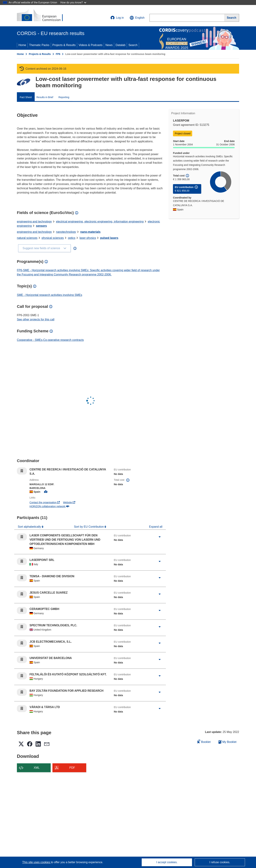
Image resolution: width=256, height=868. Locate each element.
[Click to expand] (160, 537)
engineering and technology (34, 222)
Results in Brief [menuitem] (45, 97)
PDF (72, 768)
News (109, 45)
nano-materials (90, 232)
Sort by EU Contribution (89, 527)
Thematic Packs (39, 45)
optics (72, 238)
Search (133, 45)
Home (22, 45)
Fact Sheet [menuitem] (26, 97)
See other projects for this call (36, 319)
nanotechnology (66, 232)
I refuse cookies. (220, 862)
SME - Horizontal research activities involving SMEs (50, 295)
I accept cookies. (167, 862)
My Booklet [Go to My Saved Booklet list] (227, 742)
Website (69, 502)
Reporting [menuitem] (64, 97)
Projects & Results (64, 45)
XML (37, 768)
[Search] (232, 18)
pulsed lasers (109, 238)
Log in (117, 18)
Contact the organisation (45, 502)
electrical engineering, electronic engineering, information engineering (100, 222)
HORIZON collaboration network (49, 506)
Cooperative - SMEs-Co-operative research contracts (50, 340)
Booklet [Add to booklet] (204, 741)
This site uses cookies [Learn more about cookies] (37, 862)
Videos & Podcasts (90, 45)
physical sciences (53, 238)
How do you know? (73, 2)
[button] (137, 18)
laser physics (88, 238)
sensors (41, 226)
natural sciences (27, 238)
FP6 (58, 54)
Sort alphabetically (30, 527)
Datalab (120, 45)
